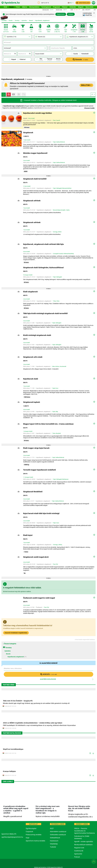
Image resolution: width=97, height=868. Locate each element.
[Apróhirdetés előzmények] (24, 94)
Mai (41, 60)
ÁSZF (52, 828)
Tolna (55, 301)
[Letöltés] (93, 753)
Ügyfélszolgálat (31, 828)
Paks (58, 301)
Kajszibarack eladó (31, 379)
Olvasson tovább (89, 108)
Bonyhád (58, 433)
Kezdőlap (4, 21)
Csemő (58, 120)
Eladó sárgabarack (30, 292)
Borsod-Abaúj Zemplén (59, 210)
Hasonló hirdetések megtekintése (16, 633)
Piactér (11, 21)
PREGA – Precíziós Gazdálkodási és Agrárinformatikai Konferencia (85, 831)
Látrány (60, 545)
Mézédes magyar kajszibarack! (35, 153)
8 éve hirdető (26, 252)
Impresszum (54, 841)
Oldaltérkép (54, 844)
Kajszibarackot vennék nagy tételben (38, 113)
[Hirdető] (49, 54)
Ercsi (57, 388)
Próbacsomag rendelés (34, 835)
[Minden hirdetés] (4, 94)
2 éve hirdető (26, 299)
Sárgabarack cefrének (32, 201)
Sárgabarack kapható (32, 402)
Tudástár (53, 847)
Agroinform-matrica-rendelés (35, 841)
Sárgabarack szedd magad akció (36, 557)
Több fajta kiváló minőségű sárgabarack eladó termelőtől (45, 313)
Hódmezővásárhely (69, 254)
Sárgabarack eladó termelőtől (35, 179)
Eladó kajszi (28, 535)
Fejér (54, 142)
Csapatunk (29, 832)
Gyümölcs (24, 21)
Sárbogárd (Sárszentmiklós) (64, 188)
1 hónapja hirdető (28, 431)
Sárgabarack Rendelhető (33, 492)
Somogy (55, 232)
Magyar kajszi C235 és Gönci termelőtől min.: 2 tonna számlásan (48, 424)
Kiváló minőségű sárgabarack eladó (37, 335)
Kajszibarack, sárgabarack (42, 21)
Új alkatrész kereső (48, 663)
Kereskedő (85, 54)
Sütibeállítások (55, 838)
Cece (58, 523)
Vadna (68, 210)
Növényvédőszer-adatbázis (83, 845)
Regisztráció (61, 14)
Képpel (14, 59)
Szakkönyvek (79, 851)
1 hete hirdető (27, 140)
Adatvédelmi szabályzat (58, 832)
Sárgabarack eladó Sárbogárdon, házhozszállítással (43, 268)
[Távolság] (83, 48)
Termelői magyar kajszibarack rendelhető (39, 470)
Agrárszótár (78, 854)
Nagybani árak (79, 848)
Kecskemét (63, 366)
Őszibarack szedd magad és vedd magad (39, 598)
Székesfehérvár (61, 142)
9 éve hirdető (31, 118)
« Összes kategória (10, 644)
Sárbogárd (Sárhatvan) (62, 479)
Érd (57, 564)
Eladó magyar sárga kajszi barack (36, 448)
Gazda (76, 54)
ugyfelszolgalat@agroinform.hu (12, 837)
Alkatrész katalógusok (48, 679)
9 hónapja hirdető (28, 275)
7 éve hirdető (26, 208)
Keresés (80, 59)
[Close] (94, 13)
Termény (17, 21)
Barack (31, 21)
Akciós (58, 60)
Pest (54, 120)
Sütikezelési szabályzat (58, 835)
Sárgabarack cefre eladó (33, 357)
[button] (83, 3)
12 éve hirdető (27, 186)
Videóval (23, 59)
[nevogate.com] (67, 862)
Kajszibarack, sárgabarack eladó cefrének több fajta (43, 244)
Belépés (71, 14)
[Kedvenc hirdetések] (19, 94)
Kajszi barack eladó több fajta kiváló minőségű (41, 513)
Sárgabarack (28, 133)
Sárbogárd (59, 277)
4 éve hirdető (26, 410)
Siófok (60, 232)
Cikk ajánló (8, 782)
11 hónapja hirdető (28, 477)
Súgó (28, 838)
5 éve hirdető (26, 161)
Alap (57, 412)
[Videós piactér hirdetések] (9, 94)
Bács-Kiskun (56, 366)
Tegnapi (50, 60)
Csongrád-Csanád (58, 254)
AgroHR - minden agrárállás (84, 842)
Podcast (77, 857)
